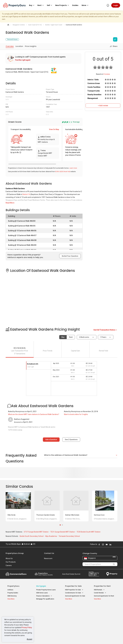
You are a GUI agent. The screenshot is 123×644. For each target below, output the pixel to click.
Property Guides (13, 593)
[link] (43, 58)
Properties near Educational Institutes (75, 608)
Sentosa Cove (99, 515)
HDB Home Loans (42, 593)
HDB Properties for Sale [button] (74, 590)
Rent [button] (41, 5)
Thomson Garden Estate (46, 515)
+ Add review (103, 106)
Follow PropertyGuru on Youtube (107, 544)
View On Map (54, 129)
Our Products (11, 562)
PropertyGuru (13, 586)
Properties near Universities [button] (76, 613)
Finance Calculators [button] (44, 596)
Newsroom (48, 558)
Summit (71, 574)
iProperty (112, 574)
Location (19, 46)
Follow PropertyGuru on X (114, 544)
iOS (33, 544)
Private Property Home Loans (46, 590)
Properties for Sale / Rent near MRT (45, 608)
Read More (10, 203)
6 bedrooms (84, 337)
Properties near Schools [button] (74, 616)
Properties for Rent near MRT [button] (46, 620)
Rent (71, 337)
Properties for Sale (73, 586)
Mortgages (41, 586)
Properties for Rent (102, 586)
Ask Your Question (70, 256)
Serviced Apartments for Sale (75, 596)
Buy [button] (32, 5)
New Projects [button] (62, 5)
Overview (10, 46)
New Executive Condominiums (18, 614)
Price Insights (31, 46)
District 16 (26, 194)
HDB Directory (12, 596)
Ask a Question (51, 440)
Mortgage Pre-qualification (45, 599)
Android (26, 544)
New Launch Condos (14, 611)
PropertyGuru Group (15, 553)
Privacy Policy (27, 627)
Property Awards (44, 574)
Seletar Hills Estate (72, 515)
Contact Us (49, 553)
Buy (63, 337)
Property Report (94, 574)
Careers (9, 565)
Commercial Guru (16, 574)
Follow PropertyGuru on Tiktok (116, 544)
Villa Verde (11, 515)
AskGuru (10, 590)
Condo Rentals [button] (100, 593)
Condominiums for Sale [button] (74, 593)
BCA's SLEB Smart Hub (63, 172)
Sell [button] (50, 5)
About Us (9, 558)
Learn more (73, 168)
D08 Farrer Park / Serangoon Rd (104, 624)
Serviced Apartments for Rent (104, 596)
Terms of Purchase (61, 638)
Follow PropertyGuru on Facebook (99, 544)
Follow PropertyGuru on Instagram (103, 544)
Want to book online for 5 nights (76, 414)
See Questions (71, 440)
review (107, 74)
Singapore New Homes (17, 607)
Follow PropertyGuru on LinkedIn (110, 544)
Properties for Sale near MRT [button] (46, 615)
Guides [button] (75, 5)
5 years (103, 337)
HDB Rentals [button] (99, 590)
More (85, 5)
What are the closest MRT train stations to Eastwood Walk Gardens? (34, 414)
